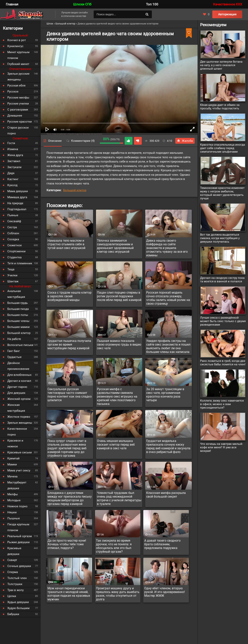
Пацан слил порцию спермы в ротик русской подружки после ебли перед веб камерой (119, 296)
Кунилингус (15, 46)
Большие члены (18, 321)
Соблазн (13, 233)
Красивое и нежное (15, 443)
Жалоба (185, 141)
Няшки (12, 512)
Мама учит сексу (19, 470)
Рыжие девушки (19, 542)
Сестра (12, 227)
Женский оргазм (19, 399)
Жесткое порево (19, 417)
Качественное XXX (228, 4)
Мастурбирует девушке (17, 485)
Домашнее (15, 116)
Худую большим (18, 608)
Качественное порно (17, 432)
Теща (11, 269)
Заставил (14, 161)
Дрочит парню (17, 387)
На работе (14, 339)
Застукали (14, 167)
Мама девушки (18, 191)
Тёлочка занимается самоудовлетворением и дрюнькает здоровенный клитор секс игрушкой (115, 246)
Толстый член (17, 578)
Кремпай (13, 458)
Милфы (13, 494)
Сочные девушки (19, 566)
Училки (12, 275)
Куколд (12, 185)
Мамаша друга (17, 197)
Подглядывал (17, 209)
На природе (15, 203)
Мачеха (12, 476)
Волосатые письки (20, 345)
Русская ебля (16, 86)
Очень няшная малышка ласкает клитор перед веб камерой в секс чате (116, 445)
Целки (12, 596)
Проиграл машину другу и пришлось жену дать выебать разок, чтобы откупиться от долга (118, 594)
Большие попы (18, 315)
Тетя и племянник (20, 263)
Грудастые (14, 357)
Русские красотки (20, 122)
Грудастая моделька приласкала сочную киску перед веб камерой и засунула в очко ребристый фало (168, 446)
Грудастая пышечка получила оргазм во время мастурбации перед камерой (69, 344)
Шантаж (13, 281)
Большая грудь (18, 303)
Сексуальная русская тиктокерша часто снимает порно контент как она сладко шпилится (70, 395)
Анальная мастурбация (16, 294)
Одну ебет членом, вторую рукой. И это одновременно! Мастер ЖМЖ (165, 592)
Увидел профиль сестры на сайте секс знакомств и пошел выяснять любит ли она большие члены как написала (168, 346)
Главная (12, 4)
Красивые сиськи (20, 452)
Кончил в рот (17, 40)
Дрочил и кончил (19, 381)
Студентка (14, 257)
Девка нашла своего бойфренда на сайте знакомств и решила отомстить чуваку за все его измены (167, 248)
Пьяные (13, 215)
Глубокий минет (18, 64)
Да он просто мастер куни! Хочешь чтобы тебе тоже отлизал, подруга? (67, 544)
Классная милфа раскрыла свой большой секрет (166, 495)
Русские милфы (18, 98)
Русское (13, 92)
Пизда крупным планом (18, 527)
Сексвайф (14, 221)
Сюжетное (15, 245)
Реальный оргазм (20, 536)
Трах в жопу (16, 590)
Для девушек (16, 393)
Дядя (11, 173)
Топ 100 (152, 4)
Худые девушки (18, 602)
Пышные (14, 518)
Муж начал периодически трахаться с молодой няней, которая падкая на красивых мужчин (69, 594)
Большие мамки (19, 327)
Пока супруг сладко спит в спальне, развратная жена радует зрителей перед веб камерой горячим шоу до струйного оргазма (67, 448)
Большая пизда (18, 309)
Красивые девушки (14, 551)
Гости (11, 143)
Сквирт (12, 560)
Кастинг (13, 179)
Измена (13, 149)
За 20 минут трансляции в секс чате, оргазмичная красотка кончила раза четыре (165, 395)
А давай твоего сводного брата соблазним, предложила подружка (162, 544)
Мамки (12, 464)
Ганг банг (14, 351)
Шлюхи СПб (82, 4)
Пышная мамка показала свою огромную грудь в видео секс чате (119, 344)
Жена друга (15, 155)
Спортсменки (16, 251)
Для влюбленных (19, 375)
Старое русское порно (18, 131)
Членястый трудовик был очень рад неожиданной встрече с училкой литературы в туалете (119, 498)
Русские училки (18, 104)
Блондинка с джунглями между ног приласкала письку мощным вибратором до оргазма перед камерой (70, 498)
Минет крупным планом (18, 55)
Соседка (13, 239)
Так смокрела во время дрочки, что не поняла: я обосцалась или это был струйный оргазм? (114, 546)
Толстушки (15, 584)
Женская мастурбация (16, 408)
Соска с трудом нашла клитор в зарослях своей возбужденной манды (70, 296)
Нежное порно (17, 506)
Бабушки (13, 614)
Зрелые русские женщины (18, 77)
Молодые (14, 500)
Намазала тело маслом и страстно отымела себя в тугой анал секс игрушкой (66, 244)
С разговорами (18, 110)
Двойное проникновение (18, 366)
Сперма (13, 572)
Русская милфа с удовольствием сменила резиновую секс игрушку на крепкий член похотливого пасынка (117, 396)
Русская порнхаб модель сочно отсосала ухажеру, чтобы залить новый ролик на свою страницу (168, 298)
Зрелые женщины (20, 423)
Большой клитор (75, 190)
